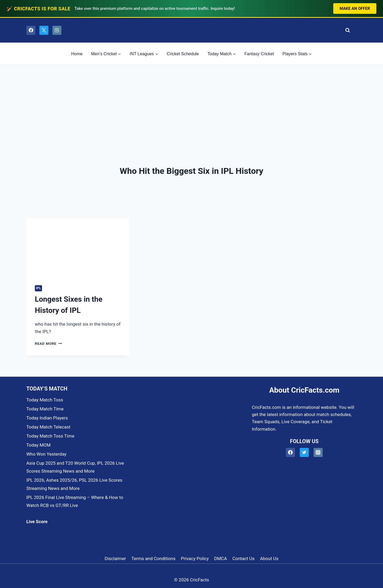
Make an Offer (355, 9)
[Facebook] (31, 30)
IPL (38, 288)
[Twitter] (304, 453)
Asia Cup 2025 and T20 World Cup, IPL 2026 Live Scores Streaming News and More (75, 467)
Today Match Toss (45, 400)
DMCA (220, 558)
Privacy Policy (195, 558)
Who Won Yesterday (46, 454)
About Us (269, 558)
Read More (48, 343)
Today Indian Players (47, 418)
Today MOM (38, 445)
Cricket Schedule (183, 54)
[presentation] (78, 248)
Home (77, 54)
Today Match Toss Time (50, 436)
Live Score (37, 522)
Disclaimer (115, 558)
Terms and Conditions (153, 558)
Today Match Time (45, 409)
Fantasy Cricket (259, 54)
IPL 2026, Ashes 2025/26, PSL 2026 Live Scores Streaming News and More (74, 484)
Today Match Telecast (48, 427)
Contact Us (243, 558)
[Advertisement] (191, 104)
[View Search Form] (346, 30)
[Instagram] (57, 30)
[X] (44, 30)
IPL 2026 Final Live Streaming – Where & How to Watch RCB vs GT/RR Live (75, 501)
